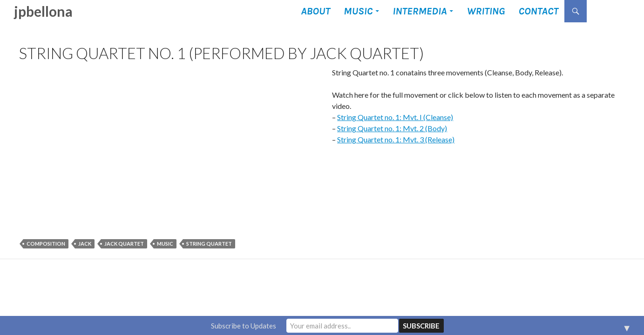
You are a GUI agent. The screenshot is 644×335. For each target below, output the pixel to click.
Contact (538, 11)
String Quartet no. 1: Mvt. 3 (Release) (396, 139)
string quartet (209, 244)
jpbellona (43, 11)
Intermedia (420, 11)
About (315, 11)
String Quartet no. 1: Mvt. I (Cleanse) (395, 117)
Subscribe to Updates (244, 326)
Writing (486, 11)
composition (46, 244)
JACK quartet (124, 244)
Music (358, 11)
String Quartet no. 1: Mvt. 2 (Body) (392, 128)
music (165, 244)
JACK (85, 244)
